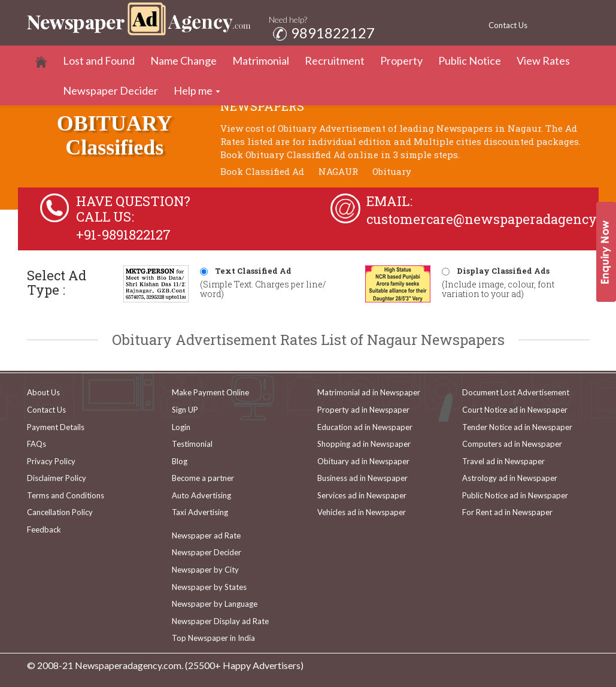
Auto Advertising (201, 495)
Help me (193, 90)
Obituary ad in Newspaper (363, 461)
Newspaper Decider (110, 90)
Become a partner (203, 478)
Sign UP (185, 410)
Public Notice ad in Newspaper (515, 495)
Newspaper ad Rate (206, 535)
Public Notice (470, 60)
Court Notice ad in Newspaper (515, 410)
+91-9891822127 (123, 234)
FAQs (37, 444)
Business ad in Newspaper (362, 478)
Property (401, 60)
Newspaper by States (209, 587)
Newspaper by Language (215, 604)
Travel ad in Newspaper (503, 461)
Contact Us (508, 25)
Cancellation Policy (60, 512)
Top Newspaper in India (213, 638)
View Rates (543, 60)
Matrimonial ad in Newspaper (369, 392)
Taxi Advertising (200, 512)
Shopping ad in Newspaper (364, 444)
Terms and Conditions (66, 495)
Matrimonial (261, 60)
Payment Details (56, 427)
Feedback (44, 529)
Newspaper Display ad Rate (220, 621)
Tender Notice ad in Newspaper (517, 427)
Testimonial (192, 444)
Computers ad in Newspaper (512, 444)
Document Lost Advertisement (516, 392)
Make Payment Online (210, 392)
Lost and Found (99, 60)
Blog (180, 461)
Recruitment (335, 60)
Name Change (183, 60)
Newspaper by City (205, 570)
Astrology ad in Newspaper (510, 478)
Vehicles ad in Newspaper (362, 512)
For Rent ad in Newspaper (507, 512)
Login (181, 427)
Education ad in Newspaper (365, 427)
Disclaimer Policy (57, 478)
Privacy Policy (51, 461)
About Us (43, 392)
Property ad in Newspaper (363, 410)
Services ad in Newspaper (362, 495)
